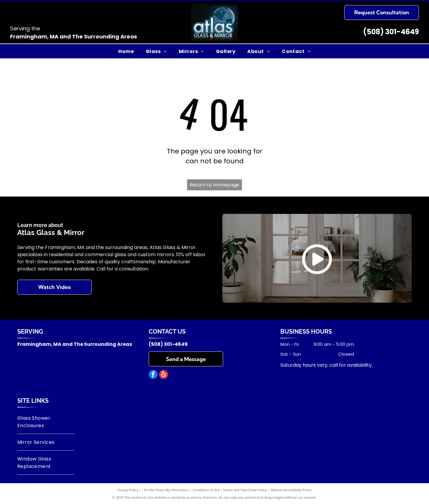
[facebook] (153, 375)
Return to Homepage (214, 185)
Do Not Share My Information (167, 490)
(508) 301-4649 (391, 32)
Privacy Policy (128, 490)
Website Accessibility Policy (291, 490)
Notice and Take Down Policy (245, 490)
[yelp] (164, 375)
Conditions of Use (206, 490)
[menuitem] (126, 51)
